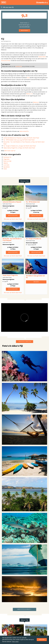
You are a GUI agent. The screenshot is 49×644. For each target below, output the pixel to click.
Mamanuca (36, 102)
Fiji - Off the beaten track (33, 202)
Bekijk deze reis (13, 215)
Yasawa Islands (42, 57)
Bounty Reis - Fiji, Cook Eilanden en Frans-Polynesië (12, 240)
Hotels (5, 169)
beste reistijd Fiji (24, 131)
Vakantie (6, 163)
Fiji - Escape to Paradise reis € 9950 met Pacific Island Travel (20, 146)
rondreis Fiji (19, 66)
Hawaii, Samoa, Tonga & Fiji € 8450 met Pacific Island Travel (19, 148)
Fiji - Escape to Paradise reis (34, 239)
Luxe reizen (6, 165)
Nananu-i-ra (29, 94)
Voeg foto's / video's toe (25, 341)
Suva (28, 78)
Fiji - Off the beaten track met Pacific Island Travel (19, 140)
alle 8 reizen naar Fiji (10, 151)
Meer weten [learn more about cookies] (15, 642)
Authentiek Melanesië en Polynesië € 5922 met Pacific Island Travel (21, 138)
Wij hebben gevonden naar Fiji (35, 277)
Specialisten (7, 167)
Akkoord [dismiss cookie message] (42, 640)
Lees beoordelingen (24, 27)
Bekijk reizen (24, 30)
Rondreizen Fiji (7, 157)
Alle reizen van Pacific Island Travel (13, 219)
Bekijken (36, 282)
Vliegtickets (6, 159)
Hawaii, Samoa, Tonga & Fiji (10, 275)
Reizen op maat (7, 161)
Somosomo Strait (6, 61)
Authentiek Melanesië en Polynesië (12, 202)
